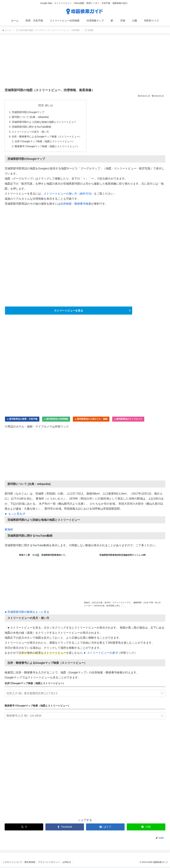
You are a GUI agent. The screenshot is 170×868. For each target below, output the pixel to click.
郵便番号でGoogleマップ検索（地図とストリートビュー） (47, 148)
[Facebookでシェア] (65, 828)
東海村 (9, 531)
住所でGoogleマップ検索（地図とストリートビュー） (45, 142)
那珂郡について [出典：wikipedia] (30, 117)
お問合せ (68, 863)
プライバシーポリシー (50, 863)
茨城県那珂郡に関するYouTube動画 (32, 127)
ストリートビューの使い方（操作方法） (69, 195)
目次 (41, 105)
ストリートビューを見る (68, 312)
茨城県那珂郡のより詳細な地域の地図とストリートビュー (44, 122)
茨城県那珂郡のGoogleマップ (28, 112)
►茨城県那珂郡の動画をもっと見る (27, 613)
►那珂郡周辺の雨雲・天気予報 (22, 420)
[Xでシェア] (24, 828)
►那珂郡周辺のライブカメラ (128, 420)
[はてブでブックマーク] (105, 828)
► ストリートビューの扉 (101, 654)
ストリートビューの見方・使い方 (30, 132)
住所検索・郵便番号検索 (76, 205)
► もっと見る (15, 515)
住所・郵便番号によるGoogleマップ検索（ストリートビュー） (47, 137)
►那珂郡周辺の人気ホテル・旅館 (91, 420)
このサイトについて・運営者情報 (19, 863)
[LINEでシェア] (146, 828)
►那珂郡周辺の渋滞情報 (56, 420)
